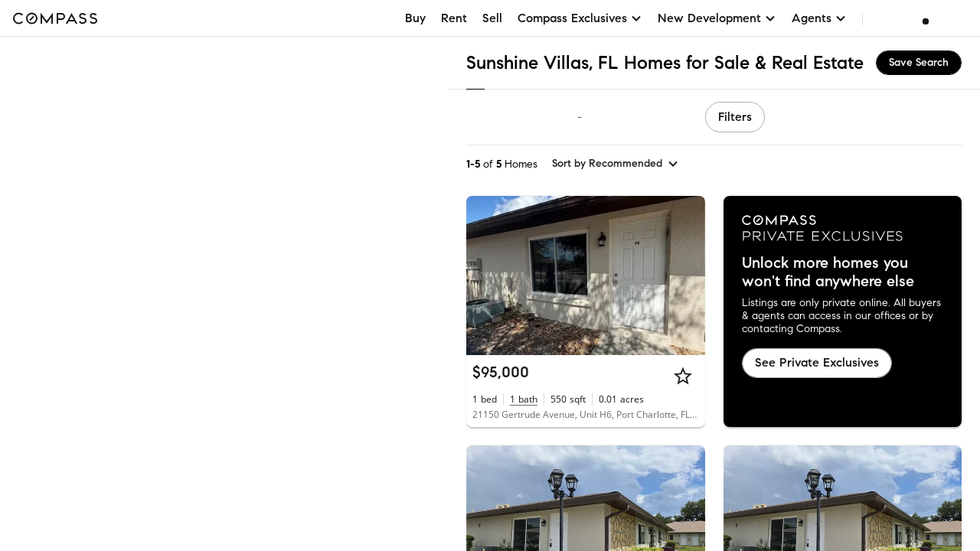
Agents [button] (819, 18)
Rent (454, 18)
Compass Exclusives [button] (580, 18)
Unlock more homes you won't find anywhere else (828, 272)
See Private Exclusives (817, 362)
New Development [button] (717, 18)
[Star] (683, 376)
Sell (492, 18)
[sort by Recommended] (616, 164)
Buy (415, 18)
